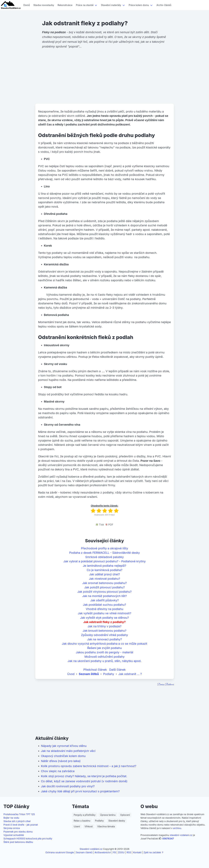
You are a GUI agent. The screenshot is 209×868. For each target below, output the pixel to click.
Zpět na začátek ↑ (153, 852)
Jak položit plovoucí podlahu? (105, 587)
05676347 (168, 839)
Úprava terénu (108, 815)
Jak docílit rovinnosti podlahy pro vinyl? (68, 786)
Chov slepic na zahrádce (58, 771)
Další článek (117, 670)
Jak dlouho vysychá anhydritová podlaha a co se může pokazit (104, 644)
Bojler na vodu (11, 818)
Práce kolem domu (139, 5)
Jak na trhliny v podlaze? (104, 626)
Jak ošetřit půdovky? (104, 600)
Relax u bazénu (82, 821)
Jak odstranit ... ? (130, 674)
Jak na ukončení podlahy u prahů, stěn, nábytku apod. (104, 661)
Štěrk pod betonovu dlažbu (18, 842)
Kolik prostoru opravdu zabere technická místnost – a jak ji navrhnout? (89, 766)
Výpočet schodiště (14, 835)
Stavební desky (117, 821)
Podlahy (109, 674)
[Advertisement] (105, 81)
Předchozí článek (95, 670)
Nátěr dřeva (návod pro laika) (61, 761)
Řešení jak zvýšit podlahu (104, 648)
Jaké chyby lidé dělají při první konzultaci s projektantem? (80, 791)
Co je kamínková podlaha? (104, 570)
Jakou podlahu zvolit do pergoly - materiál (104, 652)
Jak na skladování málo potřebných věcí (68, 751)
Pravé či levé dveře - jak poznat (21, 825)
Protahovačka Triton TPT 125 (19, 814)
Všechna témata (106, 826)
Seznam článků (84, 852)
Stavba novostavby (44, 5)
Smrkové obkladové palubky (104, 557)
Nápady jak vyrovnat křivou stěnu (64, 746)
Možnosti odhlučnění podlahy (104, 657)
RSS (129, 852)
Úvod (71, 674)
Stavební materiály (111, 5)
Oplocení (125, 815)
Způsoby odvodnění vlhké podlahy (104, 635)
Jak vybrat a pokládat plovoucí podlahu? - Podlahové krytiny (105, 561)
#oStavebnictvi (103, 852)
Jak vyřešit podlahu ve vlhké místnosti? (104, 613)
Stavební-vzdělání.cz (91, 849)
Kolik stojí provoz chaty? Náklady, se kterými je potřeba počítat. (84, 776)
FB (114, 852)
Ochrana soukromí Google (60, 852)
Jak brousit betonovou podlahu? (104, 631)
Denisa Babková (165, 685)
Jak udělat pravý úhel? (104, 574)
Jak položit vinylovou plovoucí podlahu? (104, 592)
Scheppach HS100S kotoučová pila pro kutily (28, 839)
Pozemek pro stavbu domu (18, 832)
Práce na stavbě (85, 5)
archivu (177, 828)
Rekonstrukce (65, 5)
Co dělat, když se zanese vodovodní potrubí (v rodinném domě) (84, 781)
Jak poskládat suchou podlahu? (104, 605)
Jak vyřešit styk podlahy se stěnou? (104, 618)
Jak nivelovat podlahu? (105, 579)
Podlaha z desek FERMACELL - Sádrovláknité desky (104, 553)
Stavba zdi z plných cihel (17, 821)
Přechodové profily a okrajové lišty (105, 548)
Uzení (77, 826)
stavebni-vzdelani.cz (181, 835)
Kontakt (137, 852)
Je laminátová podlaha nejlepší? (104, 566)
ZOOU (121, 852)
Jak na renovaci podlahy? (104, 639)
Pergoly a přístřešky (84, 815)
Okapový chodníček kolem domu (63, 756)
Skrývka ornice (12, 828)
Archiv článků (164, 5)
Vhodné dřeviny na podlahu (104, 609)
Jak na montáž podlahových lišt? (105, 596)
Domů (27, 5)
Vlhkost (89, 826)
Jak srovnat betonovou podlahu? (104, 583)
